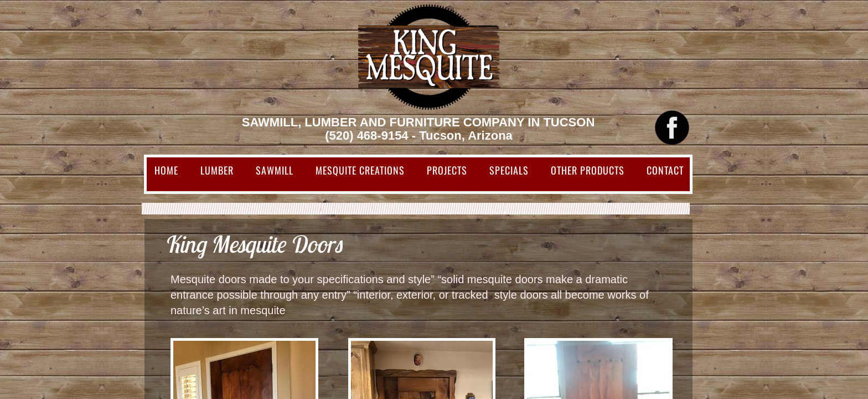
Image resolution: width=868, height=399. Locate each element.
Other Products (588, 170)
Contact (665, 170)
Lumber (217, 170)
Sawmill (275, 170)
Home (166, 170)
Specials (509, 170)
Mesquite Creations (360, 170)
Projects (447, 170)
